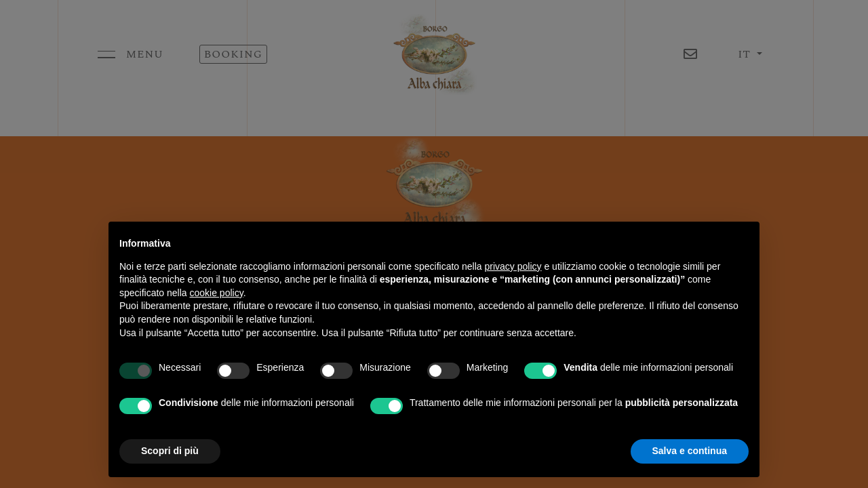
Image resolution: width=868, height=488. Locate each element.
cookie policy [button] (217, 293)
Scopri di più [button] (170, 451)
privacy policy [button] (513, 266)
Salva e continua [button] (690, 451)
